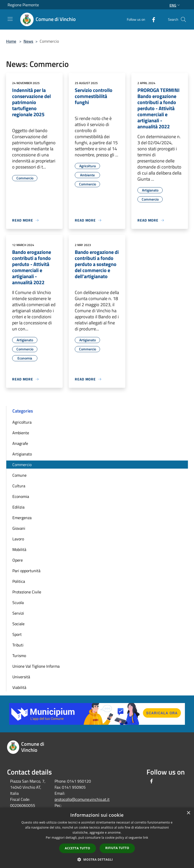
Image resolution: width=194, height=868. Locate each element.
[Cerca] (183, 19)
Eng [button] (175, 5)
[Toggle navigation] (10, 19)
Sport (17, 634)
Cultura (19, 486)
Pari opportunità (26, 571)
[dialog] (97, 838)
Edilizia (18, 507)
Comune (19, 475)
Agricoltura (22, 422)
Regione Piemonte (23, 5)
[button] (97, 859)
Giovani (19, 528)
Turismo (19, 656)
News (28, 41)
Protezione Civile (27, 592)
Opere (18, 560)
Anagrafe (20, 443)
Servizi (18, 613)
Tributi (18, 645)
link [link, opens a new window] (146, 838)
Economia (21, 496)
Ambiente (21, 433)
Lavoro (18, 539)
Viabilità (19, 687)
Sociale (18, 624)
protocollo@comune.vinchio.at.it (82, 799)
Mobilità (19, 549)
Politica (19, 581)
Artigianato (22, 454)
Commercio (22, 465)
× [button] (188, 813)
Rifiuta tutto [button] (117, 848)
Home (11, 41)
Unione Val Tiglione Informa (36, 666)
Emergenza (22, 518)
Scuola (18, 602)
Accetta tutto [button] (78, 848)
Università (21, 677)
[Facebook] (152, 19)
